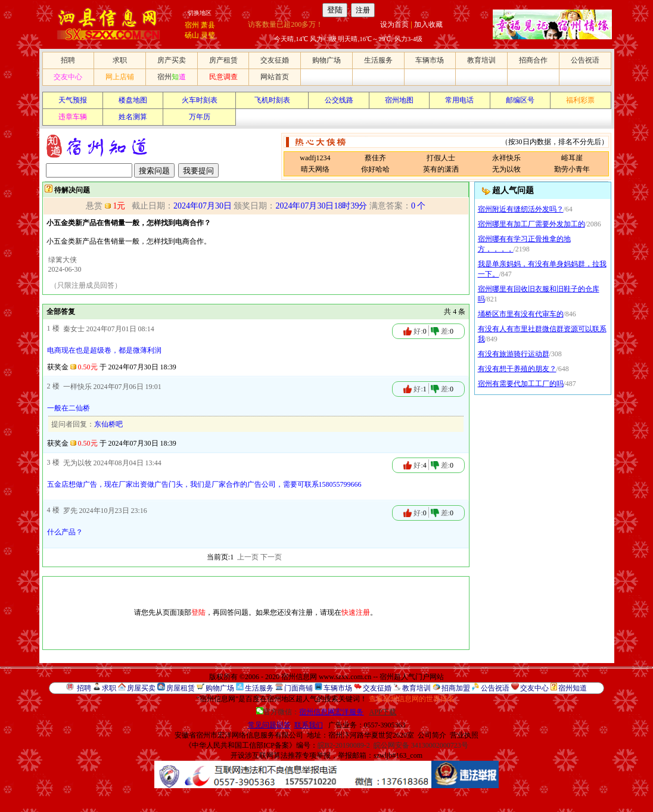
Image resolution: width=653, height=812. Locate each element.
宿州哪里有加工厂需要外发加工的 (531, 224)
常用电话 (459, 100)
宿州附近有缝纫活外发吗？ (521, 209)
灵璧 (208, 35)
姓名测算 (133, 117)
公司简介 (432, 735)
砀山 (192, 35)
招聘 (68, 60)
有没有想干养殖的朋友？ (517, 369)
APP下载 (383, 712)
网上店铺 (120, 77)
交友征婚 (275, 60)
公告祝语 (585, 60)
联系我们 (309, 725)
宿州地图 (399, 100)
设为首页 (394, 24)
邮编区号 (520, 100)
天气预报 (73, 100)
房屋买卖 (141, 688)
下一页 (271, 557)
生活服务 (378, 60)
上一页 (248, 557)
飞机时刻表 (272, 100)
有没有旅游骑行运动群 (514, 354)
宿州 (192, 25)
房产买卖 (172, 60)
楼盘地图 (133, 100)
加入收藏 (428, 24)
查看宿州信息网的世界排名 (412, 699)
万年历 (200, 117)
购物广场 (326, 60)
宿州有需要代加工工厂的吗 (521, 384)
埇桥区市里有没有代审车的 (521, 314)
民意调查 (223, 77)
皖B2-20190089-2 (344, 745)
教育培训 (481, 60)
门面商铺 (298, 688)
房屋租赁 (181, 688)
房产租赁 (223, 60)
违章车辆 (73, 117)
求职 (120, 60)
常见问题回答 (269, 725)
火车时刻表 (200, 100)
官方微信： (311, 712)
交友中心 (68, 77)
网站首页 (275, 77)
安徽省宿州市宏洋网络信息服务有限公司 (239, 735)
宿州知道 (573, 688)
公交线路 (339, 100)
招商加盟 (456, 688)
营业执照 (464, 735)
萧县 (208, 25)
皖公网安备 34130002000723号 (421, 745)
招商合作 (533, 60)
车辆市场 (430, 60)
